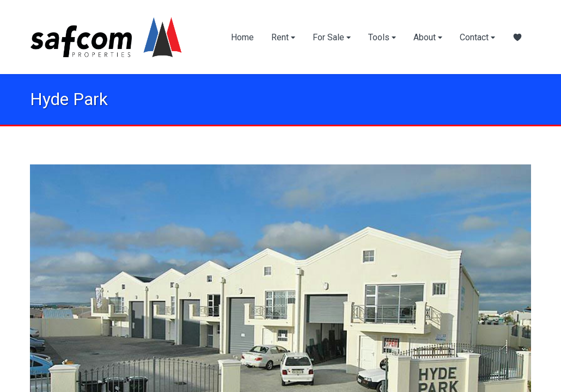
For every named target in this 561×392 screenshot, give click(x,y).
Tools (382, 37)
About (428, 37)
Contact (477, 37)
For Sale (332, 37)
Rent (283, 37)
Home (242, 37)
